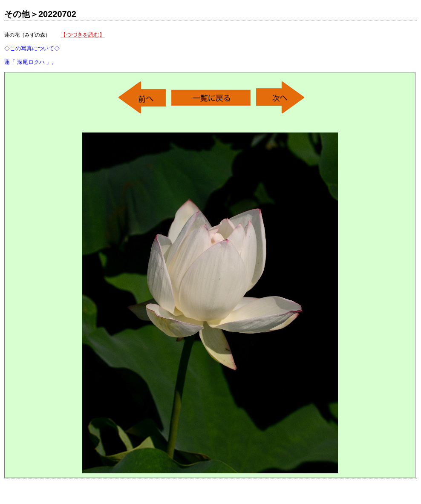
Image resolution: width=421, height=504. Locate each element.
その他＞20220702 (40, 14)
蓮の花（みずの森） (55, 48)
